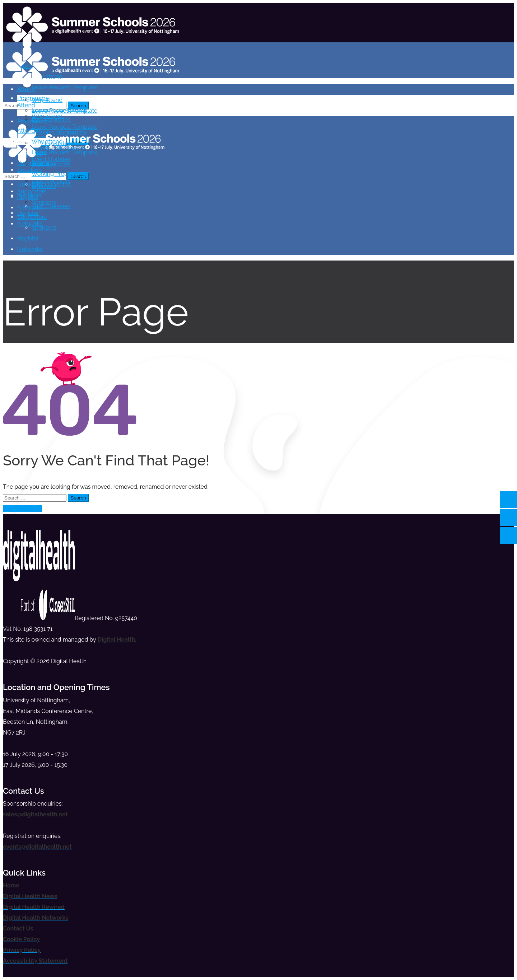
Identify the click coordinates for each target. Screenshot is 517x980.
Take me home (22, 508)
